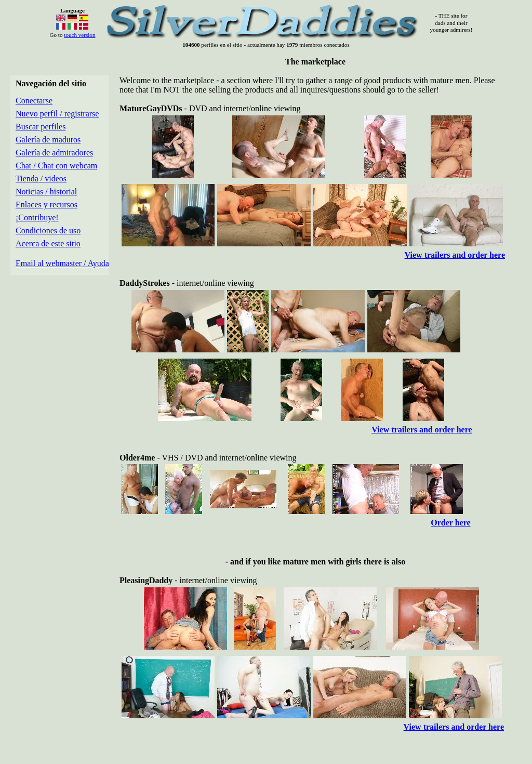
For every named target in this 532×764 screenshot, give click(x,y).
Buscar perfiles (41, 127)
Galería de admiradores (54, 153)
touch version (79, 35)
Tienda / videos (41, 179)
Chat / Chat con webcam (56, 166)
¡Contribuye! (37, 218)
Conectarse (34, 101)
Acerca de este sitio (48, 243)
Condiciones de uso (48, 230)
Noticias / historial (46, 192)
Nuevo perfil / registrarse (57, 114)
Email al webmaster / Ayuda (62, 263)
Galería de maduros (48, 140)
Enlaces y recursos (46, 205)
